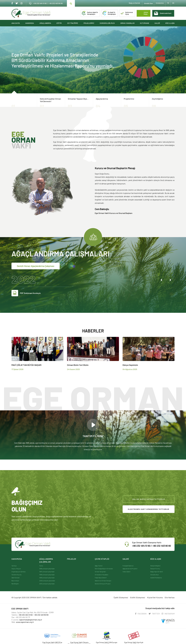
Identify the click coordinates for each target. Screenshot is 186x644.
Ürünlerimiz (159, 3)
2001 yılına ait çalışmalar (47, 584)
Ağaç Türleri (99, 566)
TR (168, 3)
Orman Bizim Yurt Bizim (78, 365)
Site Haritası (170, 597)
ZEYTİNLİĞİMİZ (73, 23)
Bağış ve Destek (133, 3)
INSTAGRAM (168, 613)
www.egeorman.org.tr (25, 621)
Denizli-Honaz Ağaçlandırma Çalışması (37, 266)
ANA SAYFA (16, 23)
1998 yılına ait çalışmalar (47, 575)
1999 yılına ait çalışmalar (47, 578)
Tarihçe (14, 566)
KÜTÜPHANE (145, 23)
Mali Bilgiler (15, 584)
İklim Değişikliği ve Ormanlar (104, 569)
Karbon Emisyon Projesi (103, 584)
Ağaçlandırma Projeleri (130, 569)
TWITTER (153, 613)
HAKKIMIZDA (30, 23)
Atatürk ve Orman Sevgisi (103, 581)
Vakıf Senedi (15, 578)
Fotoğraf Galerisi (128, 566)
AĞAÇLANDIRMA (45, 23)
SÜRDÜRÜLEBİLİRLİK (107, 23)
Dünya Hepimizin (130, 365)
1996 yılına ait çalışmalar (47, 569)
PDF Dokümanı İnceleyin (26, 293)
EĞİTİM (59, 23)
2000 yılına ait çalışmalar (47, 581)
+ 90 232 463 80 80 (56, 3)
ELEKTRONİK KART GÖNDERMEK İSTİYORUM (148, 509)
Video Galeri (127, 572)
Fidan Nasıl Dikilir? (101, 578)
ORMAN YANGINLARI (127, 23)
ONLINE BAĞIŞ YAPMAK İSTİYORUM (149, 499)
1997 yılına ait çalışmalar (47, 572)
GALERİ (157, 23)
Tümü (41, 566)
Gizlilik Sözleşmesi (136, 597)
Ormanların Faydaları (102, 575)
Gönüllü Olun (155, 575)
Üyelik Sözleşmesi (118, 597)
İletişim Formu (155, 569)
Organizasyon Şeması (19, 572)
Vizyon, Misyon (16, 569)
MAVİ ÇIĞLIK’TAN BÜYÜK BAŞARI (26, 365)
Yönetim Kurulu (16, 575)
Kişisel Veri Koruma (154, 597)
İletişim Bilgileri (155, 566)
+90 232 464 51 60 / (139, 546)
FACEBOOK (139, 613)
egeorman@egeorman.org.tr (31, 619)
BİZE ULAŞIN (170, 23)
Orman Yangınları (100, 572)
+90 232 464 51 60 (26, 614)
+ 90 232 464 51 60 (40, 3)
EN (173, 3)
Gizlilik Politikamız (156, 578)
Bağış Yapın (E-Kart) (157, 572)
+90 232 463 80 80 (161, 546)
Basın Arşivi (15, 581)
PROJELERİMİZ (89, 23)
